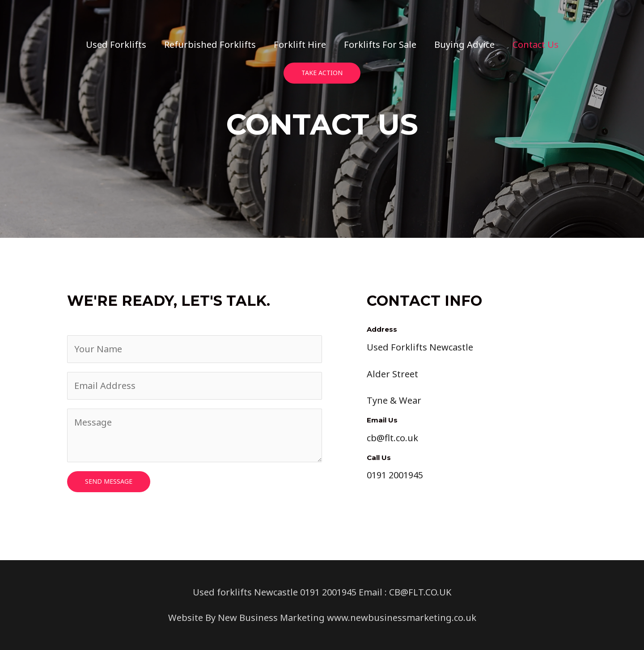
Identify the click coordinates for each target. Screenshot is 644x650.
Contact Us (536, 44)
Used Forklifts (116, 44)
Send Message (109, 481)
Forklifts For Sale (380, 44)
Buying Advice (464, 44)
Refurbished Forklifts (210, 44)
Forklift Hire (300, 44)
